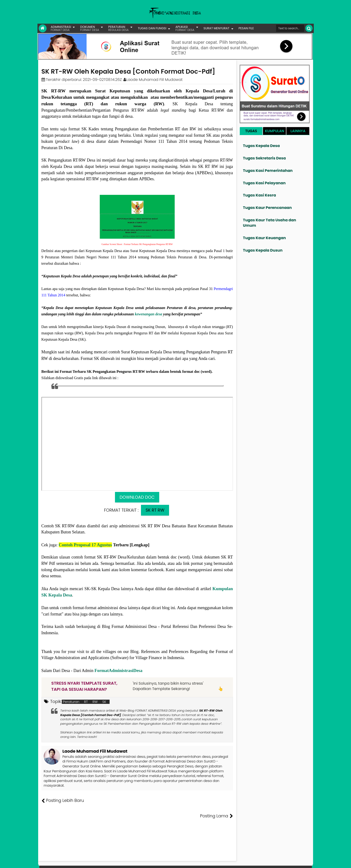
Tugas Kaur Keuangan (264, 238)
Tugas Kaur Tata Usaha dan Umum (270, 223)
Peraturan (71, 702)
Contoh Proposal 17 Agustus (85, 545)
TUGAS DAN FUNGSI (152, 28)
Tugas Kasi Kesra (260, 195)
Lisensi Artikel (135, 861)
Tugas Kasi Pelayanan (264, 183)
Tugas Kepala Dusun (263, 250)
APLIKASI (185, 28)
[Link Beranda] (43, 28)
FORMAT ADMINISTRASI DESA (62, 861)
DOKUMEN (90, 28)
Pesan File (257, 861)
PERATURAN (118, 28)
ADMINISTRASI (61, 28)
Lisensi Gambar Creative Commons (182, 861)
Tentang (224, 861)
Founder (240, 861)
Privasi (287, 861)
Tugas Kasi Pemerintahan (268, 171)
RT (86, 702)
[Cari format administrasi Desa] (290, 28)
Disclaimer (303, 861)
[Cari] (309, 28)
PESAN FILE (246, 28)
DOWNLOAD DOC (137, 497)
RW (95, 702)
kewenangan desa (149, 314)
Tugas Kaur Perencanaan (268, 208)
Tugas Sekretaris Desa (264, 158)
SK (104, 702)
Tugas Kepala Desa (261, 146)
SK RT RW (155, 510)
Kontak (273, 861)
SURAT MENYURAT (216, 28)
